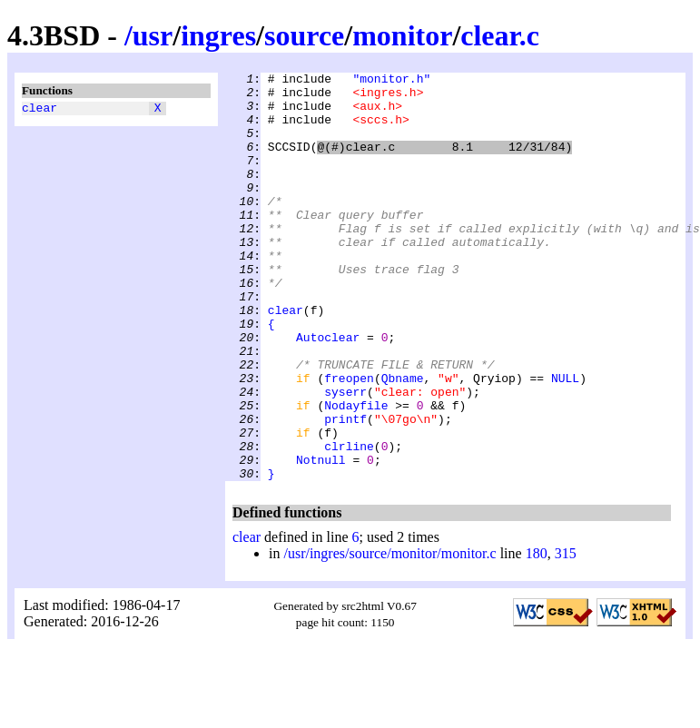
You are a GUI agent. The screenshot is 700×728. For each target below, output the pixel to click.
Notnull (321, 538)
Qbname (403, 440)
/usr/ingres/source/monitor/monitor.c (389, 635)
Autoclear (328, 391)
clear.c (500, 35)
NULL (565, 440)
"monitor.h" (391, 81)
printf (345, 489)
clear (39, 110)
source (304, 35)
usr (153, 35)
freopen (349, 440)
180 (537, 635)
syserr (345, 457)
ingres (218, 35)
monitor (402, 35)
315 (566, 635)
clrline (349, 522)
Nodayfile (356, 473)
